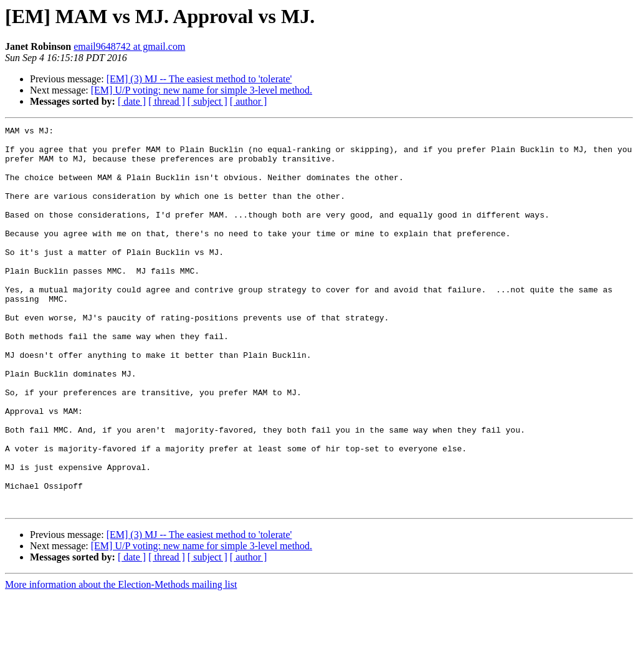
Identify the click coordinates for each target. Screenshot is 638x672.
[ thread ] (167, 101)
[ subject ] (207, 101)
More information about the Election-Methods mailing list (121, 661)
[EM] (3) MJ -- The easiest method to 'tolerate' (199, 79)
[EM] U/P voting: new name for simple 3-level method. (202, 90)
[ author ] (249, 101)
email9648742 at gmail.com (129, 46)
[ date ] (132, 101)
